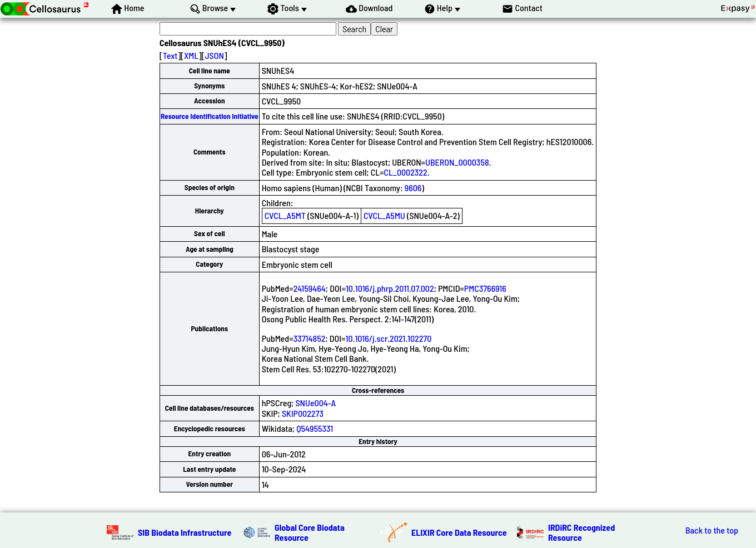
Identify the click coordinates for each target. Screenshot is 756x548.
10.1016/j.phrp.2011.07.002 (390, 288)
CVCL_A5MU (384, 215)
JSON (214, 55)
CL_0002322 (405, 172)
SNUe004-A (315, 403)
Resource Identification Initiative (210, 116)
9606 (413, 188)
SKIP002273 (303, 413)
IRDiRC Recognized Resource (581, 532)
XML (191, 55)
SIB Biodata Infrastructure (185, 532)
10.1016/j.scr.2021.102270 (389, 338)
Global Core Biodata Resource (310, 532)
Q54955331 (315, 428)
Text (170, 55)
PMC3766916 (485, 288)
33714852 (310, 338)
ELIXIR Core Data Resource (459, 532)
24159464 (310, 288)
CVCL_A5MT (285, 215)
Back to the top (712, 530)
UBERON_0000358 (457, 162)
